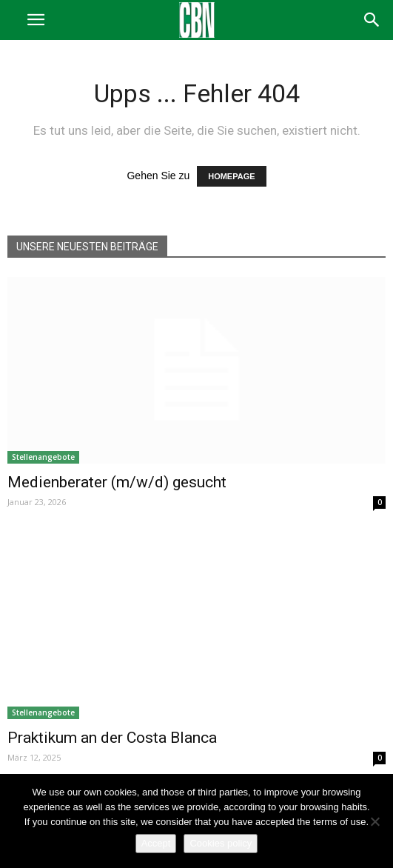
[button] (372, 20)
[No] (374, 821)
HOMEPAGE (231, 176)
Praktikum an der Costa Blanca (112, 738)
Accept (156, 843)
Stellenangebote (43, 457)
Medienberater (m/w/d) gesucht (117, 482)
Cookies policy (221, 843)
